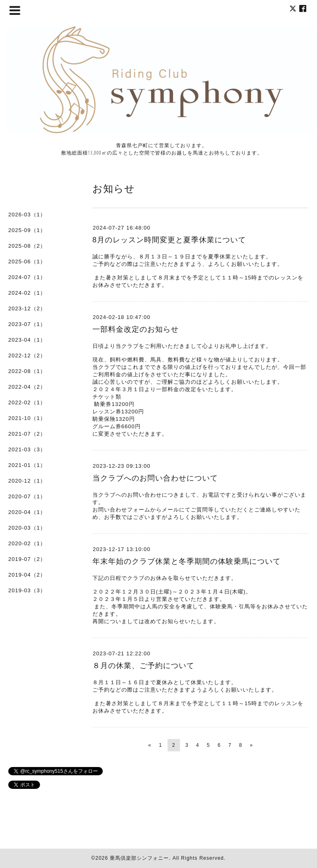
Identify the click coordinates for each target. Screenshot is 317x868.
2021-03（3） (27, 449)
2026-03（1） (27, 215)
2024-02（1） (27, 293)
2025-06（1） (27, 262)
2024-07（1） (27, 277)
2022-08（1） (27, 371)
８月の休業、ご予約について (143, 666)
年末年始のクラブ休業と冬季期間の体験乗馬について (187, 561)
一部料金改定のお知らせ (136, 329)
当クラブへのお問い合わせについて (155, 478)
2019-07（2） (27, 559)
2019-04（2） (27, 575)
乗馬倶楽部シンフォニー (139, 858)
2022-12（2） (27, 355)
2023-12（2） (27, 308)
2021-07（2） (27, 434)
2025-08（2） (27, 246)
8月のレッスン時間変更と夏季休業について (169, 240)
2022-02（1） (27, 402)
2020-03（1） (27, 528)
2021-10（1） (27, 418)
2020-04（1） (27, 512)
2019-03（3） (27, 590)
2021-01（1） (27, 465)
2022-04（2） (27, 387)
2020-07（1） (27, 496)
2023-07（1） (27, 324)
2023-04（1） (27, 340)
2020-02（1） (27, 543)
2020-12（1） (27, 481)
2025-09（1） (27, 230)
